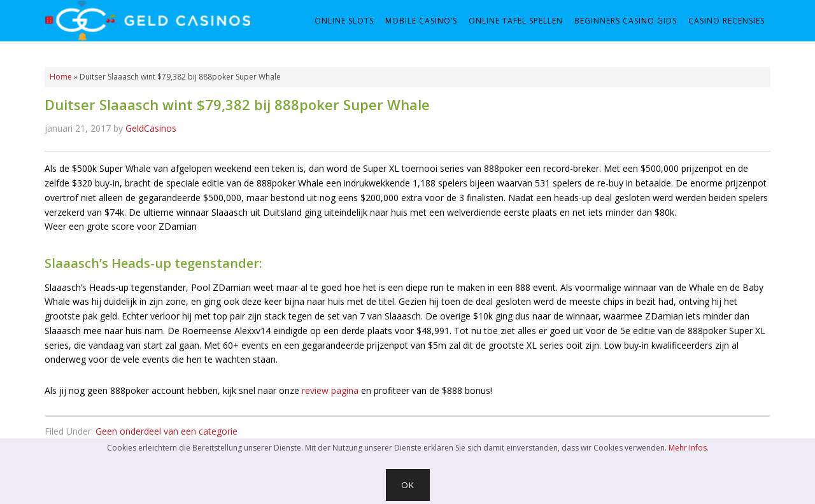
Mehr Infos (688, 448)
